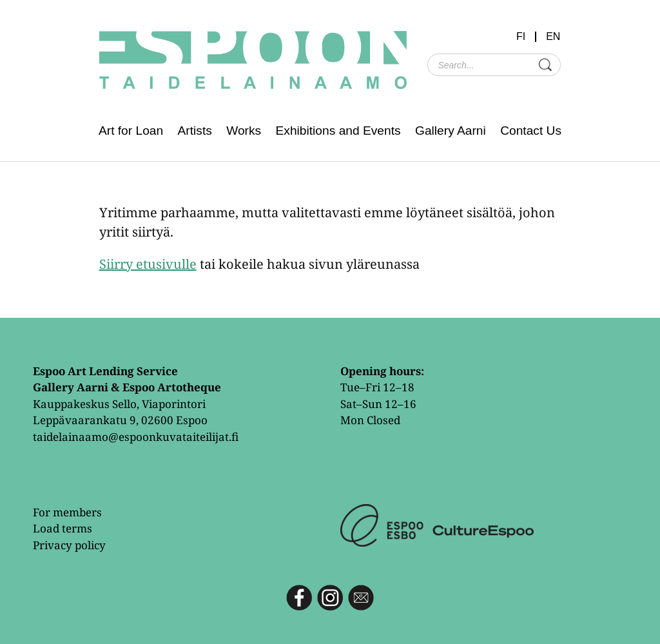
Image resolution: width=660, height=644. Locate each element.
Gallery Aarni (451, 131)
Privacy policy (69, 545)
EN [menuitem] (553, 37)
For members (67, 512)
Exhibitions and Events (338, 131)
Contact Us (531, 131)
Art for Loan (131, 131)
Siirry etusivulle (148, 264)
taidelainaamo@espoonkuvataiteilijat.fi (136, 437)
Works (244, 131)
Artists (195, 131)
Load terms (63, 528)
